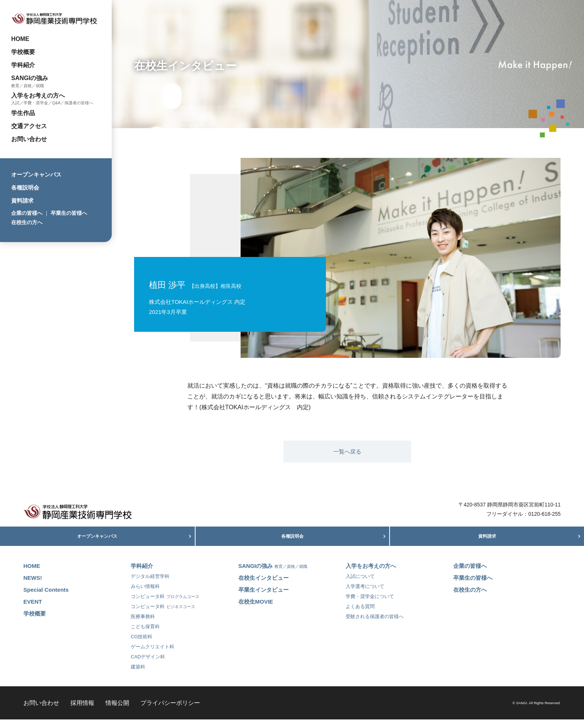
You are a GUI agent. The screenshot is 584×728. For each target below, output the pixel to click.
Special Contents (46, 598)
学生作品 (23, 113)
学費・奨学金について (370, 605)
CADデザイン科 (148, 665)
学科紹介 (23, 65)
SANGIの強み (30, 78)
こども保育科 (145, 635)
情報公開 (117, 711)
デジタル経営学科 (150, 585)
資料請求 (22, 201)
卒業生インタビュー (264, 598)
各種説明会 (25, 187)
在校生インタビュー (264, 586)
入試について (360, 585)
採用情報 (82, 711)
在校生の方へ (27, 222)
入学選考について (365, 595)
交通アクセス (29, 126)
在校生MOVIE (256, 610)
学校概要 (23, 52)
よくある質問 (360, 615)
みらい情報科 (145, 595)
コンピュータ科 (165, 605)
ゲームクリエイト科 (153, 655)
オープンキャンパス (36, 174)
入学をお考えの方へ (38, 95)
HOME (20, 39)
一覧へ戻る (347, 452)
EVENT (33, 610)
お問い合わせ (29, 139)
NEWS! (33, 586)
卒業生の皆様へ (69, 213)
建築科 (138, 675)
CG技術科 (142, 645)
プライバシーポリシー (170, 711)
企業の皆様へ (27, 213)
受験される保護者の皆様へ (375, 625)
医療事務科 (143, 625)
